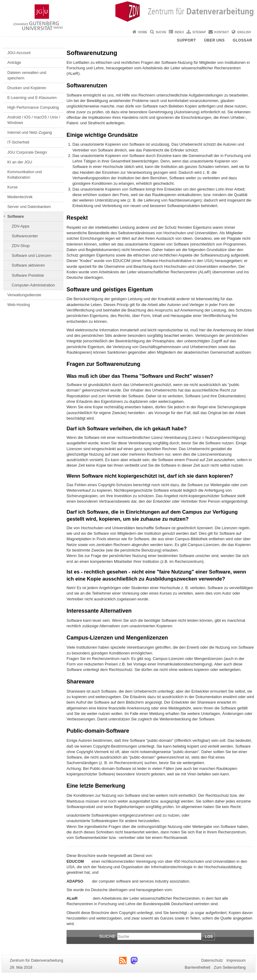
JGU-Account (19, 53)
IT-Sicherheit (18, 142)
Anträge (14, 62)
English (244, 32)
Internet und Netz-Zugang (30, 132)
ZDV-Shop (21, 246)
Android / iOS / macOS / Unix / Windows (34, 120)
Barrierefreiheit (197, 967)
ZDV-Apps (20, 226)
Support (186, 40)
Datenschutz (212, 960)
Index (179, 32)
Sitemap (199, 32)
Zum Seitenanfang (230, 967)
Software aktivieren (28, 265)
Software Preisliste (28, 275)
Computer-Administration (33, 285)
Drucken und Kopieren (27, 88)
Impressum (236, 960)
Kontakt (222, 32)
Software (16, 216)
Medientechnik (20, 197)
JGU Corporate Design (27, 152)
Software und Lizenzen (31, 255)
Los (209, 936)
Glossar (242, 40)
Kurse (12, 187)
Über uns (214, 40)
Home (143, 32)
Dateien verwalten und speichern (27, 75)
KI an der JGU (20, 162)
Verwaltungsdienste (24, 295)
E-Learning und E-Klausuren (32, 98)
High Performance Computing (33, 107)
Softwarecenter (25, 236)
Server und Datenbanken (29, 207)
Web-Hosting (19, 305)
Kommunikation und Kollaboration (25, 175)
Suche (161, 32)
